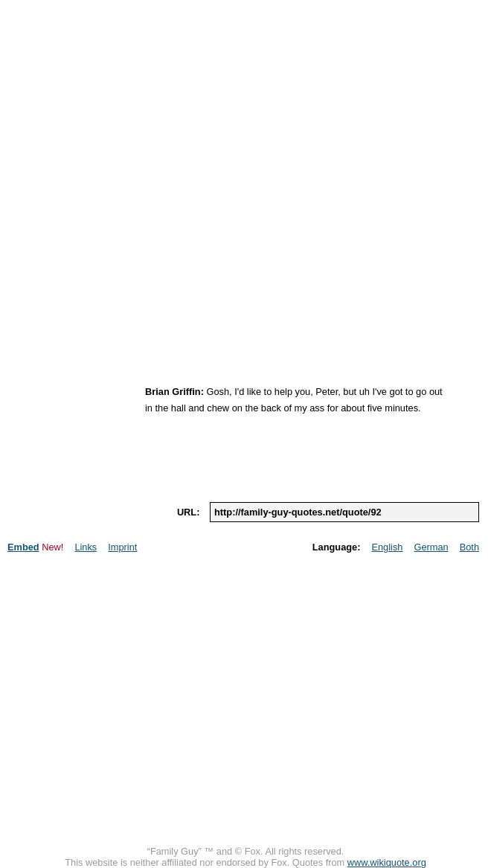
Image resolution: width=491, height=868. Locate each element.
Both (469, 547)
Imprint (122, 547)
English (387, 547)
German (431, 547)
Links (86, 547)
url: (189, 512)
